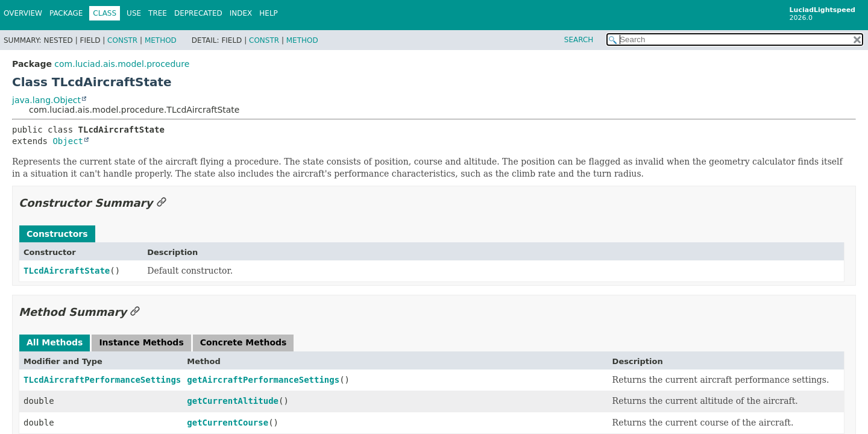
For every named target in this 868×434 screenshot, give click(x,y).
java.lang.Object (46, 100)
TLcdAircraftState (67, 271)
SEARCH (579, 40)
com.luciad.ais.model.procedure (122, 64)
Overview (23, 13)
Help (269, 13)
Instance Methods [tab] (141, 342)
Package (66, 13)
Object (68, 141)
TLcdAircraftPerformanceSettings (102, 380)
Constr (122, 40)
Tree (158, 13)
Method (161, 40)
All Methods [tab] (55, 342)
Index (241, 13)
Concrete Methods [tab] (244, 342)
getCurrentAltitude (233, 401)
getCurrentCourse (228, 423)
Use (134, 13)
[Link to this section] (162, 203)
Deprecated (198, 13)
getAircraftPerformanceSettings (263, 380)
